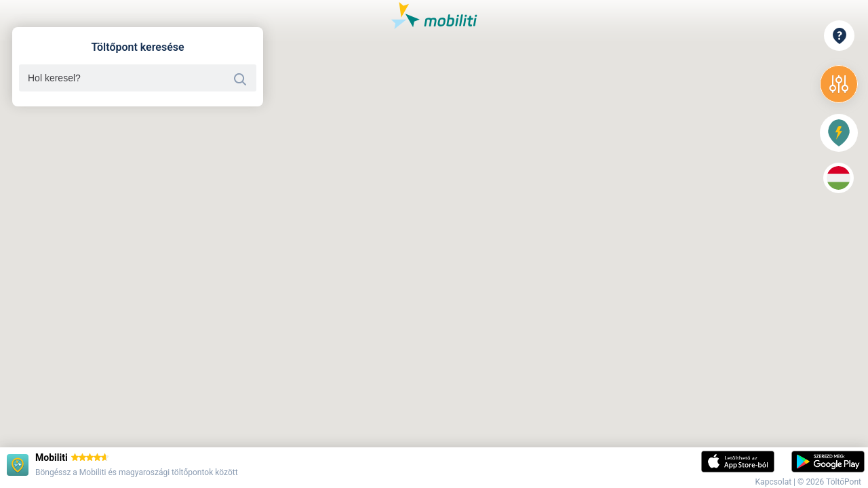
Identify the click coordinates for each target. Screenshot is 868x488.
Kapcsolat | (776, 482)
